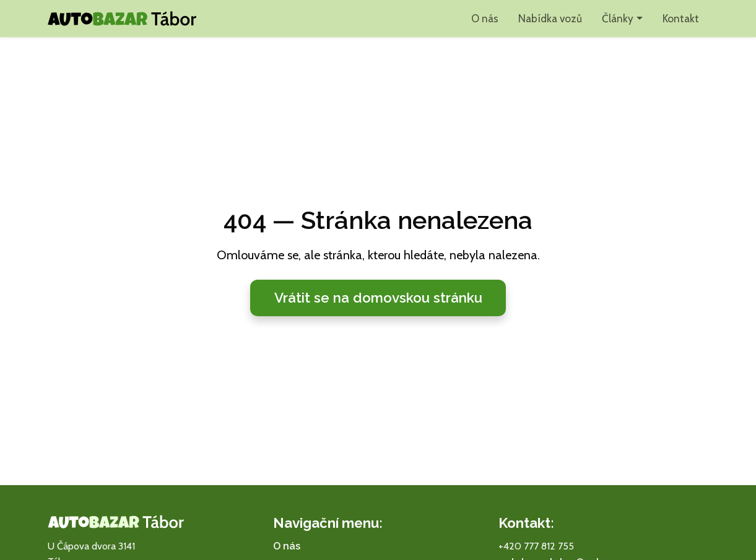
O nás (485, 18)
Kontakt (681, 18)
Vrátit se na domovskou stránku (378, 298)
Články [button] (618, 18)
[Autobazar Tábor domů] (122, 19)
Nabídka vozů (550, 18)
